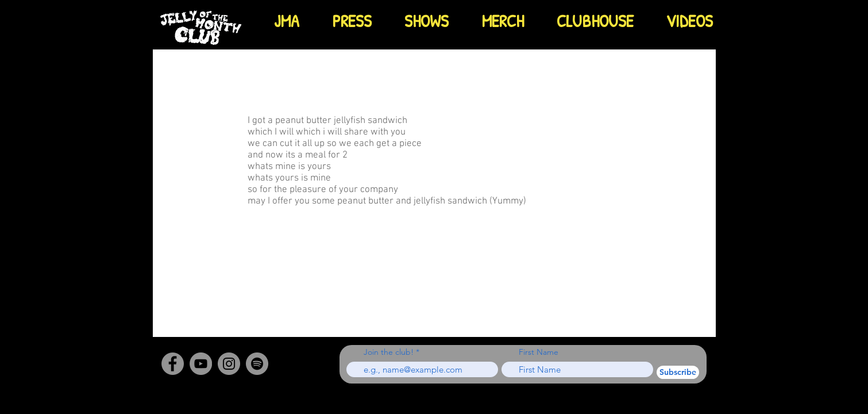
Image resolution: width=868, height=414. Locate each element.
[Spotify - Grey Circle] (257, 364)
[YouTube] (201, 364)
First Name (539, 352)
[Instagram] (229, 364)
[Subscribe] (678, 372)
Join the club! (389, 352)
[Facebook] (173, 364)
